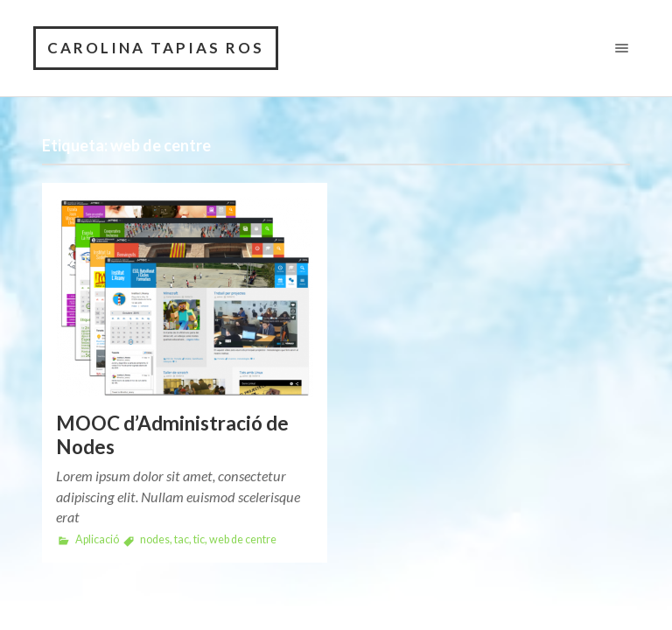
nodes (155, 539)
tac (182, 539)
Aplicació (97, 539)
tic (199, 539)
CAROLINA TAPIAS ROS (156, 48)
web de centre (243, 539)
